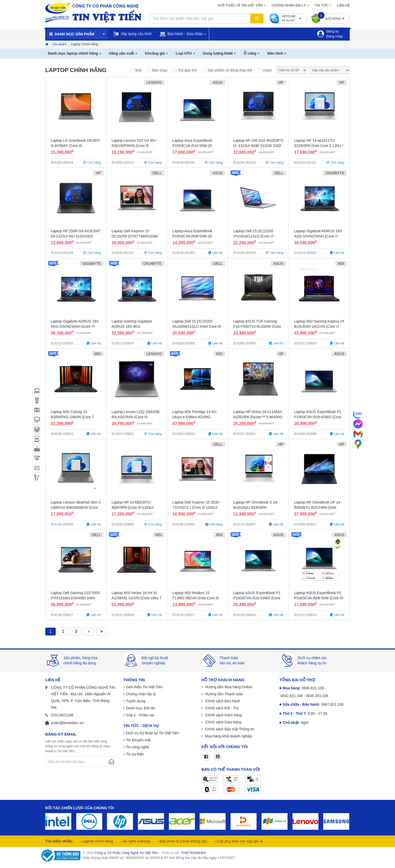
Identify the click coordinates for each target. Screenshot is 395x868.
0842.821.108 (292, 696)
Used (267, 70)
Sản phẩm (59, 44)
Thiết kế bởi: (184, 853)
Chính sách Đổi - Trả (221, 708)
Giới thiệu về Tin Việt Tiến (240, 5)
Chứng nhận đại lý (289, 5)
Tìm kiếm (257, 18)
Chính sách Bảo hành (222, 701)
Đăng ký (333, 31)
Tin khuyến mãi (138, 740)
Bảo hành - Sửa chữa (181, 34)
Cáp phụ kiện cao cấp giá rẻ (239, 841)
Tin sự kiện (135, 754)
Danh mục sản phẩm (74, 34)
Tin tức (322, 5)
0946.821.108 (313, 688)
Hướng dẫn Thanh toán (224, 694)
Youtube (218, 757)
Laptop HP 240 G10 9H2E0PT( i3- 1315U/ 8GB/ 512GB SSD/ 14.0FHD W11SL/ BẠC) (258, 146)
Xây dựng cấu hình (132, 34)
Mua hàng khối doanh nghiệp (228, 736)
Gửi (111, 762)
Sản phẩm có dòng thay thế (230, 70)
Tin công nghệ (137, 747)
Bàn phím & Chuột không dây (183, 841)
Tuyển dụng (136, 701)
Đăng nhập (335, 36)
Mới (138, 70)
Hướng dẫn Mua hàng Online (228, 687)
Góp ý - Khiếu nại (140, 715)
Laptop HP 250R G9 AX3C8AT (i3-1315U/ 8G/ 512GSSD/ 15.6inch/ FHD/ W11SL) (75, 236)
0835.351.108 (317, 696)
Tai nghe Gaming (136, 841)
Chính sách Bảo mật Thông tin (229, 729)
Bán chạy (160, 70)
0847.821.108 (332, 704)
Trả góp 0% (187, 70)
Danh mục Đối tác (141, 708)
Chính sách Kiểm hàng (223, 715)
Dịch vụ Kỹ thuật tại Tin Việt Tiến (152, 733)
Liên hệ (343, 5)
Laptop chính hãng (97, 841)
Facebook (206, 757)
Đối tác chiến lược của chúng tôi (80, 808)
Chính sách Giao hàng (223, 722)
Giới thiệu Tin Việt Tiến (144, 687)
